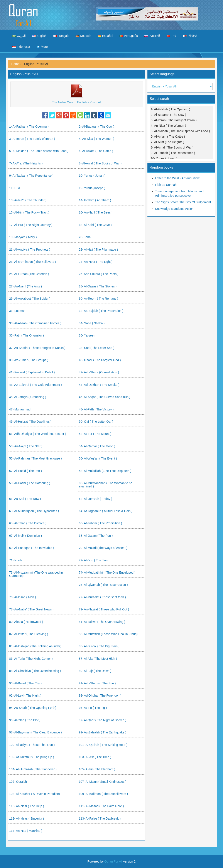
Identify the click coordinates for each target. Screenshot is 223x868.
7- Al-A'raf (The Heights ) (26, 163)
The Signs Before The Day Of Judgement (183, 202)
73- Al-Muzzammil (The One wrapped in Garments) (36, 574)
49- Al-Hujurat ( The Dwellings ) (30, 422)
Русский (152, 36)
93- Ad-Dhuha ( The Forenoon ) (100, 695)
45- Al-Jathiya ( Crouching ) (28, 397)
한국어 (190, 36)
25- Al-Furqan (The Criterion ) (29, 274)
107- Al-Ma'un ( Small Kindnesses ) (103, 782)
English (39, 36)
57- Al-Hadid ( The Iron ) (25, 471)
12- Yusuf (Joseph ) (92, 188)
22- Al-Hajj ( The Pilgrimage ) (98, 249)
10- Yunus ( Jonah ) (92, 176)
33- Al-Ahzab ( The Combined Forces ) (35, 323)
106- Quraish (18, 782)
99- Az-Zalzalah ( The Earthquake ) (103, 732)
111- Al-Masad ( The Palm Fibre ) (101, 806)
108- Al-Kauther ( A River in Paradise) (35, 794)
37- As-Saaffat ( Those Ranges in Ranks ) (37, 348)
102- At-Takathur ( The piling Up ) (32, 757)
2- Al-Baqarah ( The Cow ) (96, 126)
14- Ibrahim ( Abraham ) (95, 200)
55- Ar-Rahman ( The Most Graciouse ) (35, 458)
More (42, 47)
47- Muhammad (20, 409)
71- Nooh (15, 560)
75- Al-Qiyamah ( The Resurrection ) (103, 585)
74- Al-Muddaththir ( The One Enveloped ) (107, 572)
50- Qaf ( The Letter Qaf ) (96, 422)
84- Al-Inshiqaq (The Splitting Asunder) (35, 646)
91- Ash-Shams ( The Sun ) (97, 683)
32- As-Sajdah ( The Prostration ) (101, 311)
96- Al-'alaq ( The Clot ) (25, 720)
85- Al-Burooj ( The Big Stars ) (99, 646)
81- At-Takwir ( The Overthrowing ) (102, 622)
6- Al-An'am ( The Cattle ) (96, 151)
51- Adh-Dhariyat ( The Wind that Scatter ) (38, 434)
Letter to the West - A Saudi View (177, 178)
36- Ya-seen (87, 335)
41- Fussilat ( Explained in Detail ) (32, 372)
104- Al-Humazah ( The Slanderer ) (33, 769)
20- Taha (85, 237)
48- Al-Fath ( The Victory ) (96, 409)
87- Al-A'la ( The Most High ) (98, 659)
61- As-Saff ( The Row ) (25, 499)
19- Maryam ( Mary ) (23, 237)
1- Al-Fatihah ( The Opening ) (29, 126)
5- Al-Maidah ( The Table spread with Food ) (39, 151)
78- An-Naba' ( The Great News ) (31, 609)
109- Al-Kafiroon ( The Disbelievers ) (103, 794)
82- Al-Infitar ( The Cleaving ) (29, 634)
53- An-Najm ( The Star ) (26, 446)
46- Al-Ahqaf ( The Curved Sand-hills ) (105, 397)
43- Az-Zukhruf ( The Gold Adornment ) (35, 385)
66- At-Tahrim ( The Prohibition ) (100, 523)
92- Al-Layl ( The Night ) (25, 695)
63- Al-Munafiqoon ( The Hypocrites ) (34, 511)
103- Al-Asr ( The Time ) (95, 757)
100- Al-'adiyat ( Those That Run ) (32, 745)
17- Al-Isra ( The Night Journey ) (31, 225)
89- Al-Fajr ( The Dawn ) (95, 671)
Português (129, 36)
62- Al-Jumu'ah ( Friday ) (95, 499)
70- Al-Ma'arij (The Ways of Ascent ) (103, 548)
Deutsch (83, 36)
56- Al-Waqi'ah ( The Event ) (98, 458)
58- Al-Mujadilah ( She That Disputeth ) (105, 471)
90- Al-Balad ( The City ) (25, 683)
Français (61, 36)
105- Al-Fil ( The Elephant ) (97, 769)
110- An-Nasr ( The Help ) (27, 806)
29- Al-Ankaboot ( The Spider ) (30, 299)
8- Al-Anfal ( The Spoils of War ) (100, 163)
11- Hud (15, 188)
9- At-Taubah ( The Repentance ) (31, 176)
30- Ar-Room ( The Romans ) (98, 299)
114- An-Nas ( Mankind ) (26, 831)
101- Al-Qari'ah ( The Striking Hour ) (103, 745)
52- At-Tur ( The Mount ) (95, 434)
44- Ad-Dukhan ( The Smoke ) (99, 385)
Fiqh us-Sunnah (166, 185)
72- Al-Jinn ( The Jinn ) (94, 560)
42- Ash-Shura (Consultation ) (99, 372)
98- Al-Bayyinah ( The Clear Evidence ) (35, 732)
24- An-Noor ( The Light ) (96, 262)
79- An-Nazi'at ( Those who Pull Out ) (104, 609)
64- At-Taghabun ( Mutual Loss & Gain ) (106, 511)
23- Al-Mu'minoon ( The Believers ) (33, 262)
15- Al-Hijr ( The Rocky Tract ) (29, 212)
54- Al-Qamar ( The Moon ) (97, 446)
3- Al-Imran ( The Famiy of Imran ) (32, 139)
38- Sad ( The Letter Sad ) (96, 348)
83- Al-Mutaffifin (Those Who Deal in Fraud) (108, 634)
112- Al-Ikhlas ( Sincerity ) (27, 818)
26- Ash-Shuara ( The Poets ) (99, 274)
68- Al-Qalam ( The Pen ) (96, 536)
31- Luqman (17, 311)
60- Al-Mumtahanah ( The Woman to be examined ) (106, 485)
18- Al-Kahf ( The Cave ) (95, 225)
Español (105, 36)
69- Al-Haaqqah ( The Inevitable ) (32, 548)
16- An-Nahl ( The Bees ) (96, 212)
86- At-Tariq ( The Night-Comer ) (31, 659)
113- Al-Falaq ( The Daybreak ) (100, 818)
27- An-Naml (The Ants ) (25, 286)
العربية (19, 36)
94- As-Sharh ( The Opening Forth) (33, 708)
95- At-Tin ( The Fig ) (93, 708)
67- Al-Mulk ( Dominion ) (25, 536)
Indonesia (21, 47)
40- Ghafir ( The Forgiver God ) (100, 360)
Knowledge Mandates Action (174, 209)
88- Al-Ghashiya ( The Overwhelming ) (35, 671)
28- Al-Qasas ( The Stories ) (98, 286)
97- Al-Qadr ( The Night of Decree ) (103, 720)
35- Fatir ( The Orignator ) (26, 335)
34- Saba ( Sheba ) (92, 323)
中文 (172, 36)
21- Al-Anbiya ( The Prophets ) (30, 249)
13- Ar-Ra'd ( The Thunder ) (28, 200)
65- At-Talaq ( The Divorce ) (28, 523)
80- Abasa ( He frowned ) (26, 622)
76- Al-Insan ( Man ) (23, 597)
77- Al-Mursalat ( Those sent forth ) (102, 597)
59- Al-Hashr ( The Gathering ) (30, 483)
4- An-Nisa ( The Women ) (96, 139)
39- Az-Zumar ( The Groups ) (29, 360)
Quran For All (113, 861)
